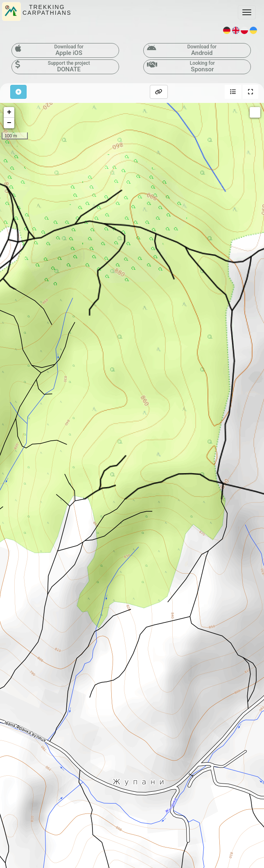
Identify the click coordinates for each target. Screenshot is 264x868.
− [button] (9, 123)
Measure (255, 112)
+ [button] (9, 112)
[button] (233, 92)
